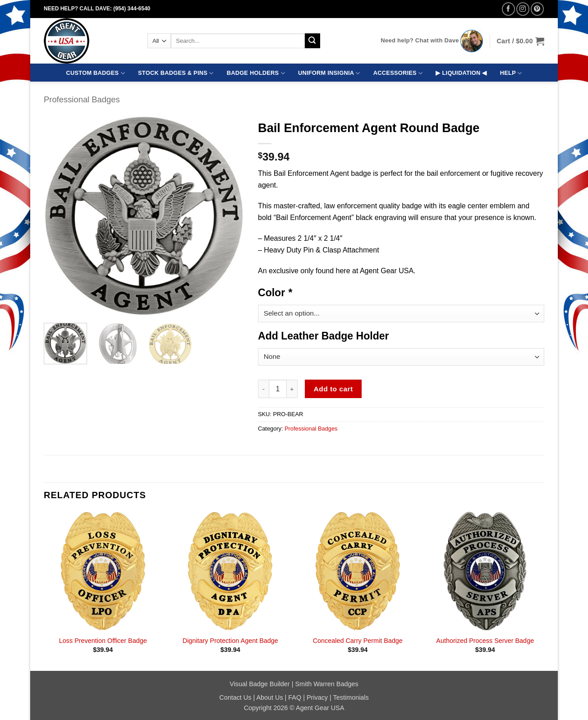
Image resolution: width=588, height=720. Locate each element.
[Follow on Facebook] (508, 9)
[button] (520, 41)
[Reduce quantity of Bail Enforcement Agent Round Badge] (263, 389)
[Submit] (312, 41)
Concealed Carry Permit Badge (358, 641)
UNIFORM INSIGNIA (329, 73)
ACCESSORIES (398, 73)
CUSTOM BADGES (96, 73)
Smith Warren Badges (326, 684)
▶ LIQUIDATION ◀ (461, 73)
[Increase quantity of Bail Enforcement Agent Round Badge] (292, 389)
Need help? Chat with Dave (420, 40)
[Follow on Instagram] (523, 9)
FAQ (295, 697)
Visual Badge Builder (260, 684)
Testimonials (351, 697)
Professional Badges (82, 99)
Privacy (317, 697)
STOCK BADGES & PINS (176, 73)
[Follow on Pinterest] (537, 9)
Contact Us (235, 697)
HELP (511, 73)
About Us (269, 697)
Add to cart (333, 389)
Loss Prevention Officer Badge (103, 641)
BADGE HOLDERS (256, 73)
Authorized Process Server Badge (485, 641)
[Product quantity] (278, 389)
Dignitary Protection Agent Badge (230, 641)
